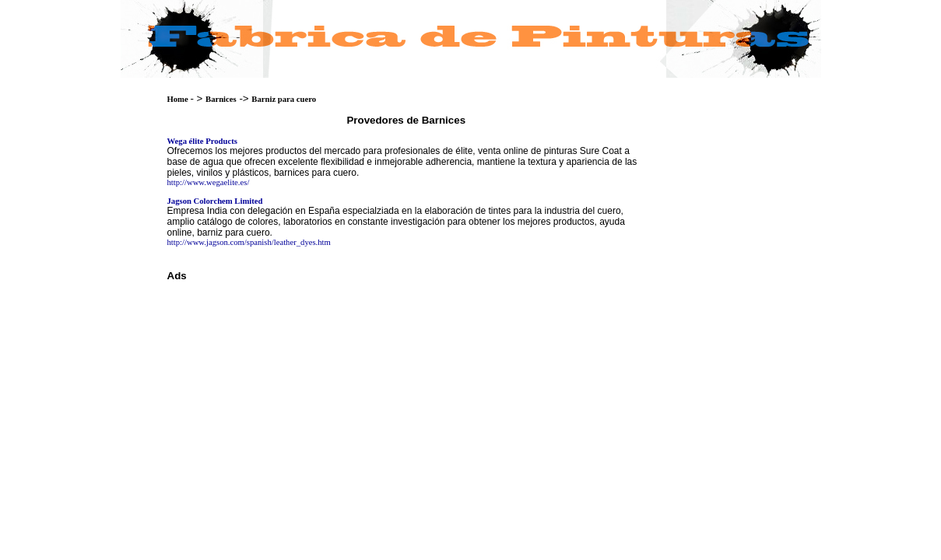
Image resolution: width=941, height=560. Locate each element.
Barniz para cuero (284, 99)
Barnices (221, 99)
